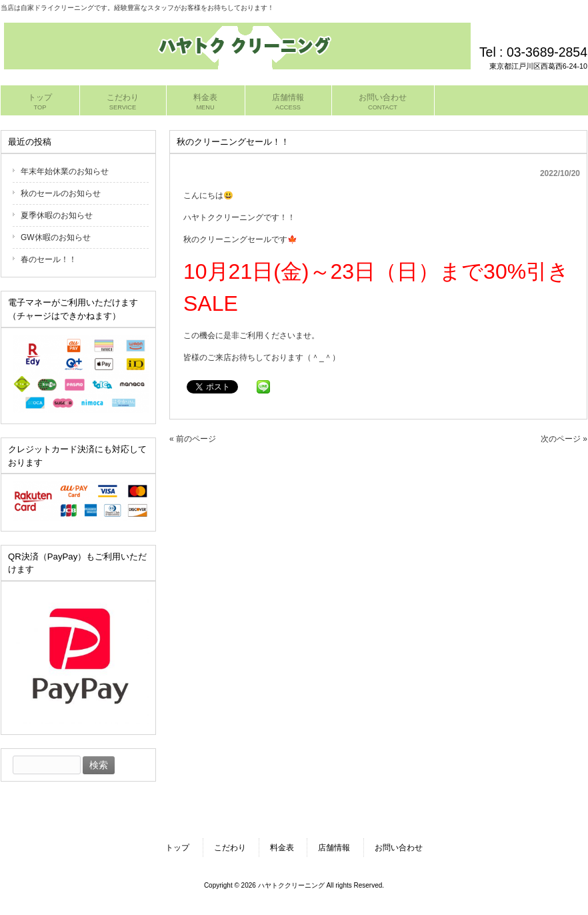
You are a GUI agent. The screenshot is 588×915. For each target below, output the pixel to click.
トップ (177, 848)
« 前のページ (193, 439)
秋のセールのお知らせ (61, 193)
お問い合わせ (399, 848)
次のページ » (564, 439)
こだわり (230, 848)
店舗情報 (334, 848)
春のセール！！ (49, 259)
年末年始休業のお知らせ (65, 171)
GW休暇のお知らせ (56, 237)
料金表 (282, 848)
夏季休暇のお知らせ (57, 215)
